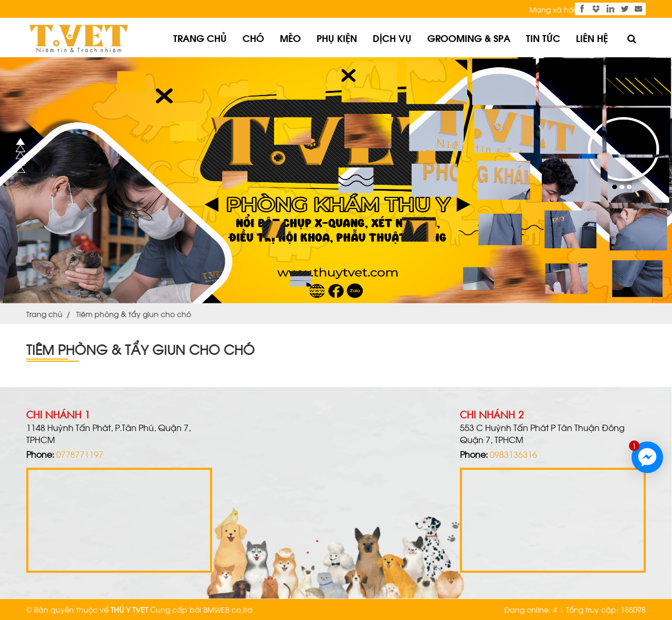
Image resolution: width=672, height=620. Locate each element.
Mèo (290, 38)
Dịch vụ (392, 38)
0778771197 (80, 454)
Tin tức (543, 38)
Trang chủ (200, 38)
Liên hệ (592, 38)
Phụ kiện (337, 38)
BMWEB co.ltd (228, 609)
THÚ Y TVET (129, 609)
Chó (253, 38)
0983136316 (513, 454)
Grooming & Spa (469, 38)
